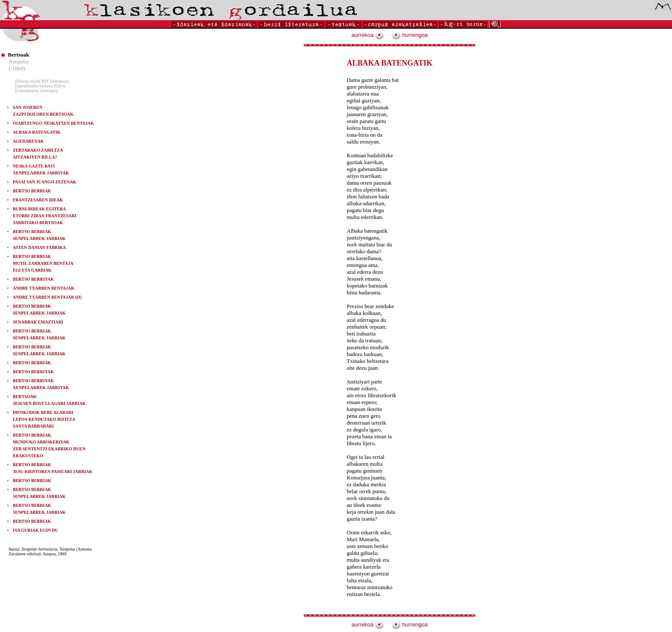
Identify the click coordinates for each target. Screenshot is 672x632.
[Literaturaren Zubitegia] (36, 91)
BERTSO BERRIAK (32, 191)
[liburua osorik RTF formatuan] (42, 81)
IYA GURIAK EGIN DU (35, 530)
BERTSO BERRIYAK (33, 279)
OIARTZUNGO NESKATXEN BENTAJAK (53, 123)
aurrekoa (368, 35)
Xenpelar (19, 61)
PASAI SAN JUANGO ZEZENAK (45, 182)
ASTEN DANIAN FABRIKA (39, 247)
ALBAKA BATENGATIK (37, 132)
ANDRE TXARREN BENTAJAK (44, 288)
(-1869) (17, 68)
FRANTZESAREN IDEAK (38, 200)
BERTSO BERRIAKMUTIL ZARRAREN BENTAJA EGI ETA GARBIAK (43, 263)
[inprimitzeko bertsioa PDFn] (40, 86)
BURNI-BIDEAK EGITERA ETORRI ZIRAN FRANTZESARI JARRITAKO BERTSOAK (45, 216)
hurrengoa (410, 35)
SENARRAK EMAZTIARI (38, 322)
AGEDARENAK (28, 141)
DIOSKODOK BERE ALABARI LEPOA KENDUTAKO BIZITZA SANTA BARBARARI (44, 419)
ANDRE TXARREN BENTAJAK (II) (47, 297)
